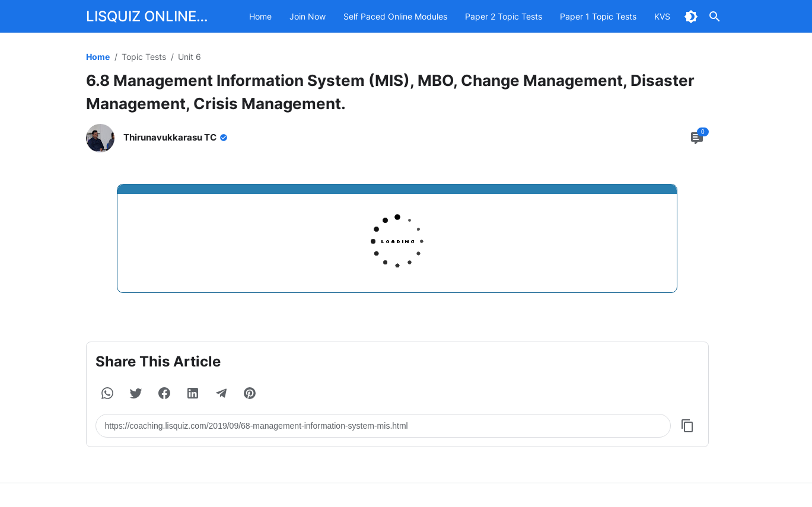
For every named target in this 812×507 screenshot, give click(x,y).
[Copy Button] (687, 426)
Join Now (308, 16)
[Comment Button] (697, 138)
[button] (107, 393)
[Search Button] (715, 17)
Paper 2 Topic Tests (504, 16)
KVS (662, 16)
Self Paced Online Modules (395, 16)
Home (260, 16)
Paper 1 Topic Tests (598, 16)
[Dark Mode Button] (691, 17)
